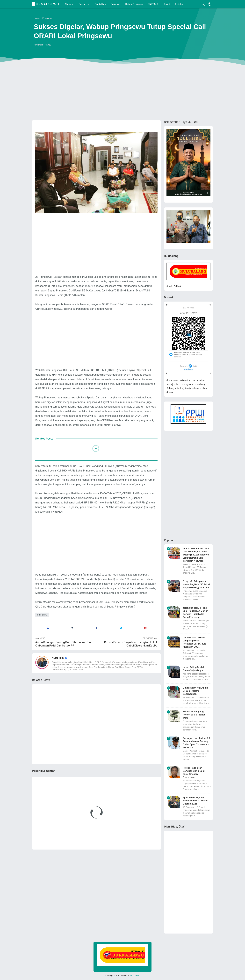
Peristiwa (115, 4)
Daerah (83, 4)
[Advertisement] (122, 92)
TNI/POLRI (154, 4)
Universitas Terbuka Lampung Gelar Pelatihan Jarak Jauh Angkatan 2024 (194, 642)
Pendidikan (100, 4)
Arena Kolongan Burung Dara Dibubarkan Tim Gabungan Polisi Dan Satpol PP (63, 644)
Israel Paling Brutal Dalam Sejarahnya (193, 669)
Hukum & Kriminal (134, 4)
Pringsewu (43, 615)
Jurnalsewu (46, 4)
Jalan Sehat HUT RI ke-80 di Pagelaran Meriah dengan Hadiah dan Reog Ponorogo (196, 612)
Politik (167, 4)
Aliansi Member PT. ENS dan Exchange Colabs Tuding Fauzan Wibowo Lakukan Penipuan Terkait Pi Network (196, 555)
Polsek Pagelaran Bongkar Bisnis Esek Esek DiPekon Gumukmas (194, 772)
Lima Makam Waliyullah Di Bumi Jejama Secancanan (195, 691)
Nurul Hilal (58, 658)
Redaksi (179, 4)
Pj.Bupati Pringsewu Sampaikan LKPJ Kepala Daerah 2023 (195, 801)
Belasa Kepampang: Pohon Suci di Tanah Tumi (194, 715)
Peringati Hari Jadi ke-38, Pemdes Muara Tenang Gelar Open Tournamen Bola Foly (197, 743)
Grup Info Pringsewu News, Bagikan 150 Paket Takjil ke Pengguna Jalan (196, 584)
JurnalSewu (135, 975)
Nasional (69, 4)
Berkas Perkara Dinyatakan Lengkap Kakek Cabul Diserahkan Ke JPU (131, 644)
